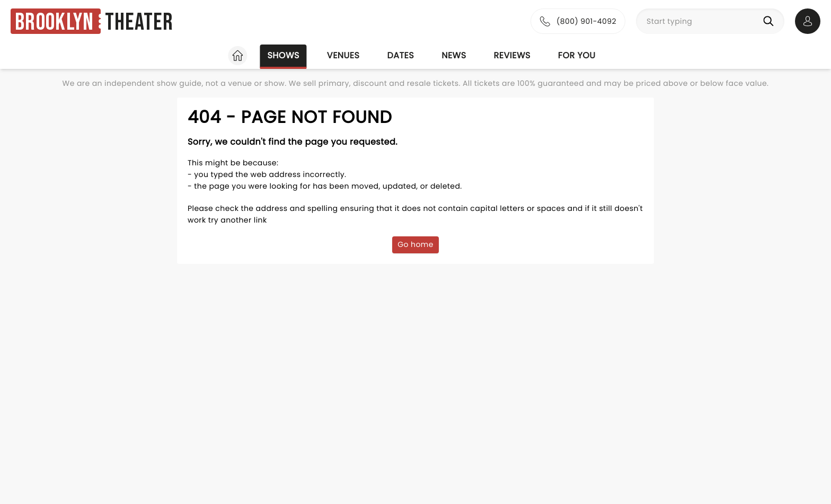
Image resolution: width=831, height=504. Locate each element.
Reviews (512, 55)
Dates (400, 55)
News (454, 55)
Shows (283, 55)
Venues (343, 55)
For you (577, 55)
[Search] (771, 21)
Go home (415, 244)
